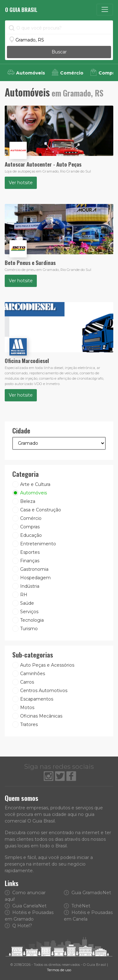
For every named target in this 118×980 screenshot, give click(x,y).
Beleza (28, 501)
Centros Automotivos (44, 691)
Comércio (31, 518)
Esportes (30, 552)
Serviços (29, 612)
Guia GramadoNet (87, 893)
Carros (27, 682)
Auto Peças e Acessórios (47, 665)
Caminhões (33, 674)
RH (24, 595)
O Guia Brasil (21, 9)
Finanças (30, 561)
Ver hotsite (21, 183)
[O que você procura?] (59, 28)
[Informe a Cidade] (59, 40)
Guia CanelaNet (26, 906)
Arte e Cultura (35, 484)
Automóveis (34, 493)
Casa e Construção (41, 510)
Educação (31, 535)
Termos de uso (59, 970)
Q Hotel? (18, 926)
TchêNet (77, 906)
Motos (27, 707)
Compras (30, 527)
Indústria (30, 586)
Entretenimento (38, 544)
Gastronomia (34, 569)
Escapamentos (37, 699)
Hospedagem (35, 578)
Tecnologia (32, 620)
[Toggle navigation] (105, 9)
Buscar (59, 52)
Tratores (29, 724)
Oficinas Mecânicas (41, 716)
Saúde (27, 603)
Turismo (29, 629)
